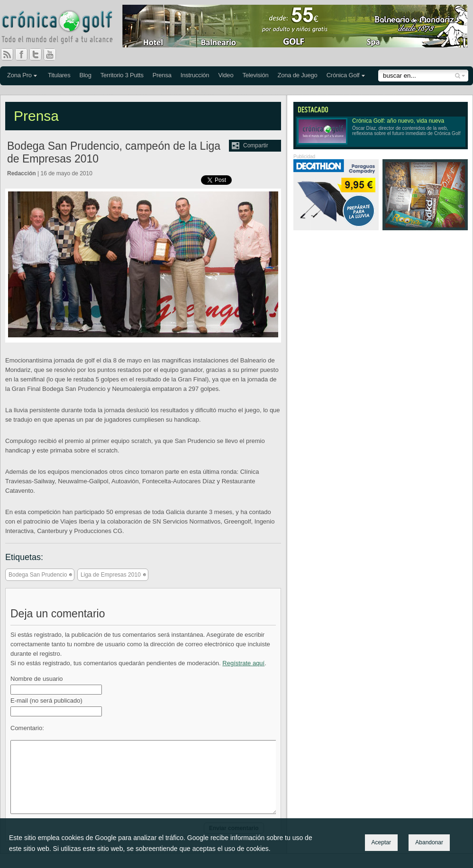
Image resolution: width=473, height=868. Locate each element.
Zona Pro (19, 75)
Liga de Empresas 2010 (111, 575)
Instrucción (195, 75)
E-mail (46, 701)
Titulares (59, 75)
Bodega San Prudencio (38, 575)
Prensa (162, 75)
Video (226, 75)
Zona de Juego (298, 75)
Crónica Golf (343, 75)
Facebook (25, 54)
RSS (7, 54)
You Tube (54, 54)
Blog (85, 75)
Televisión (255, 75)
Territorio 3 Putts (122, 75)
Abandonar (429, 842)
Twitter (39, 54)
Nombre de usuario (37, 679)
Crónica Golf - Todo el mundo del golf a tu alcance (64, 28)
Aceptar (381, 842)
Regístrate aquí (243, 663)
